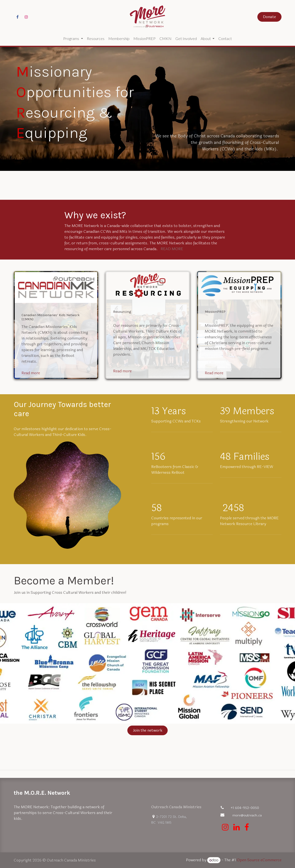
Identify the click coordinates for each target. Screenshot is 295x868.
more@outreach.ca (247, 815)
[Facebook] (18, 17)
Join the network (148, 730)
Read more (31, 373)
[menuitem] (73, 39)
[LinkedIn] (237, 827)
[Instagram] (26, 17)
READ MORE (172, 249)
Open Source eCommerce (259, 860)
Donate (269, 17)
